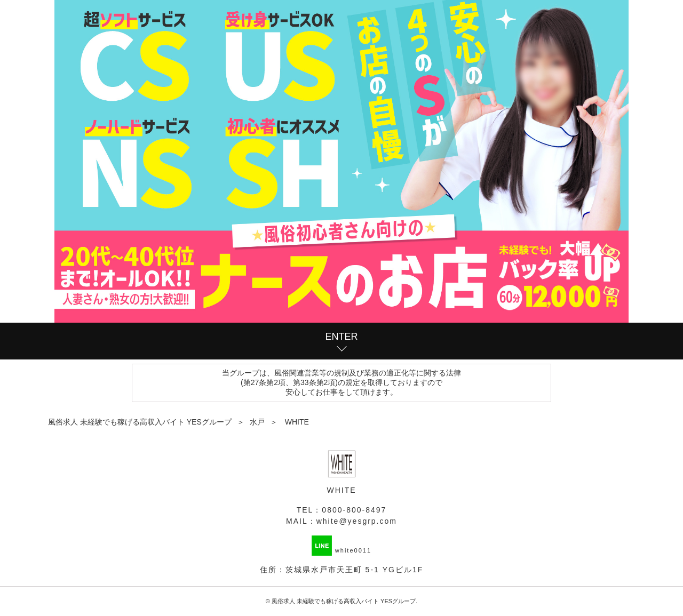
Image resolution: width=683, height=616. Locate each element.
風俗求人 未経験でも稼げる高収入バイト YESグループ (344, 601)
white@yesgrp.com (357, 521)
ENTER (341, 337)
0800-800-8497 (354, 510)
